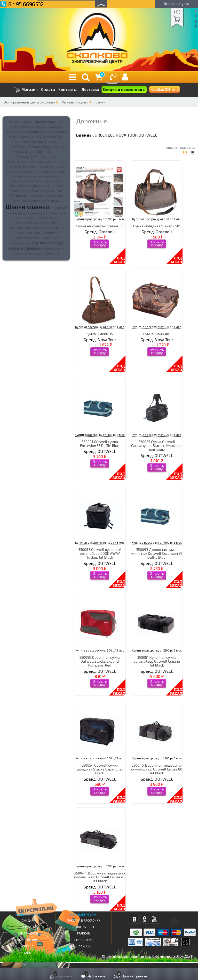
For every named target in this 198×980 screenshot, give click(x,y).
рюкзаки (15, 248)
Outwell (28, 122)
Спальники (51, 181)
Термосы (19, 195)
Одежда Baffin (28, 156)
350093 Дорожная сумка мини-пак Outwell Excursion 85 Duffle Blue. (157, 553)
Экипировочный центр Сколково (29, 102)
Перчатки (56, 166)
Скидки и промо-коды (124, 89)
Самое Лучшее (83, 927)
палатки (41, 243)
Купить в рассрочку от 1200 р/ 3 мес (100, 219)
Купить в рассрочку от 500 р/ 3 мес (157, 327)
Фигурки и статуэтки (45, 196)
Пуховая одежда (22, 171)
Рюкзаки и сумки (75, 102)
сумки (60, 248)
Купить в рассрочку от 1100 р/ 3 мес (100, 543)
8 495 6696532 (26, 4)
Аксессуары (45, 122)
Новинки (84, 946)
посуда (57, 243)
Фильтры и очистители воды (36, 201)
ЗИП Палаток (45, 137)
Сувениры (19, 191)
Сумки (100, 102)
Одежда (55, 152)
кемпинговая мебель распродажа (36, 228)
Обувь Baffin (36, 151)
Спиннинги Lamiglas (25, 186)
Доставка (90, 89)
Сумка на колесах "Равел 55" (100, 226)
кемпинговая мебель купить (36, 223)
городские (58, 208)
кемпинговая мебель (25, 213)
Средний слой (52, 186)
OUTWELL (148, 135)
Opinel (15, 122)
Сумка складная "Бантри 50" (157, 226)
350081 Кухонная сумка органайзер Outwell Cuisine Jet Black (157, 661)
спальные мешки (39, 248)
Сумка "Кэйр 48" (157, 334)
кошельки (18, 233)
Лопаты (60, 147)
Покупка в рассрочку (84, 920)
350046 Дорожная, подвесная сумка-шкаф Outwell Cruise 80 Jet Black (157, 769)
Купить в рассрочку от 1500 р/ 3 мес (157, 758)
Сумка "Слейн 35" (100, 334)
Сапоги (56, 176)
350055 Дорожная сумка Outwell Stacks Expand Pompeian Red (100, 661)
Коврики (35, 147)
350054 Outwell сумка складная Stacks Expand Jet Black (100, 769)
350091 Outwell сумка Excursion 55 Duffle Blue (100, 444)
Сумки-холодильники (45, 191)
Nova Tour (127, 135)
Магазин (26, 90)
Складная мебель (27, 181)
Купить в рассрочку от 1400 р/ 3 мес (100, 435)
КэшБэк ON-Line (165, 89)
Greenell (105, 135)
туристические (47, 253)
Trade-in (83, 933)
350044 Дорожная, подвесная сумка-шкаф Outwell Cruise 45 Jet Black (100, 877)
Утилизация (84, 940)
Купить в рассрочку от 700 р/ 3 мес (157, 435)
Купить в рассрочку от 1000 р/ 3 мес (157, 543)
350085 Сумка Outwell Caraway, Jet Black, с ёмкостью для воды (157, 446)
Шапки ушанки (27, 207)
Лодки (48, 147)
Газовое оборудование (25, 132)
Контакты (68, 89)
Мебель (17, 152)
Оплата (48, 89)
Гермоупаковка (21, 137)
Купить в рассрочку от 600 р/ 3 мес (157, 219)
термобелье (23, 253)
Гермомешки (56, 132)
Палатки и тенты (35, 166)
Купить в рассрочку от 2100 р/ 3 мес (157, 650)
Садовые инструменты (30, 176)
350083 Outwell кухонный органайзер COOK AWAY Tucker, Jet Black (100, 553)
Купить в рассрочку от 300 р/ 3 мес (100, 650)
